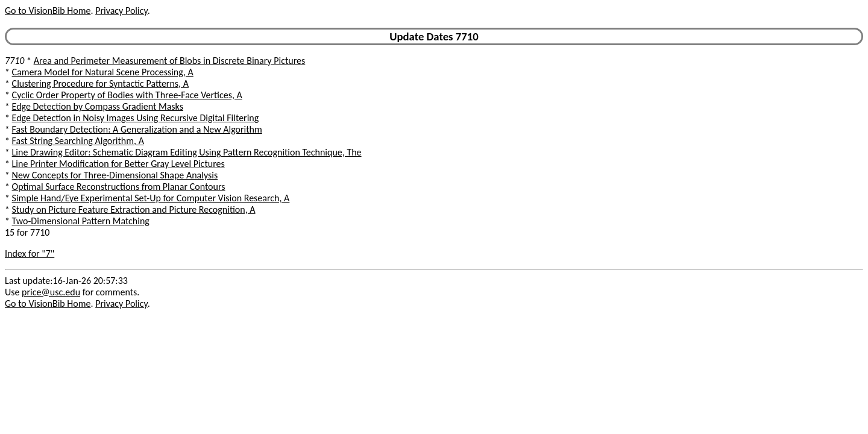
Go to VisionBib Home (48, 11)
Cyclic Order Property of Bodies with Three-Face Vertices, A (127, 95)
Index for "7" (30, 253)
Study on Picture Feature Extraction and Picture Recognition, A (134, 209)
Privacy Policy (121, 11)
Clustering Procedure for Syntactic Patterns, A (100, 83)
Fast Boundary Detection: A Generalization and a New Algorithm (137, 129)
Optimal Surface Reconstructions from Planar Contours (119, 187)
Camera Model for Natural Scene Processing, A (103, 72)
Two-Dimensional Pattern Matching (81, 221)
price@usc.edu (51, 292)
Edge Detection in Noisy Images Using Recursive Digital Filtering (136, 118)
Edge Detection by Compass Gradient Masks (98, 106)
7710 (14, 61)
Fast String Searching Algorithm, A (78, 141)
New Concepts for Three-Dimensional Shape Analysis (115, 175)
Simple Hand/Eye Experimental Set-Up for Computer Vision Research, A (151, 198)
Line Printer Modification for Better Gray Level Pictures (118, 164)
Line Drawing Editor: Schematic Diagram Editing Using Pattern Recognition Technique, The (187, 152)
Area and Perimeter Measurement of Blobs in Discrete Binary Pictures (170, 61)
